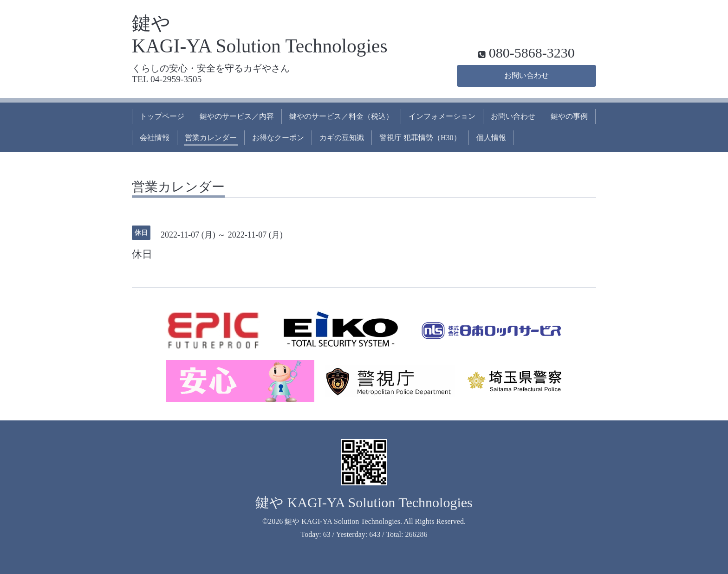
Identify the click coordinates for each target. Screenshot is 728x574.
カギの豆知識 (342, 138)
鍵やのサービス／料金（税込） (341, 116)
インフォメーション (442, 116)
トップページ (162, 116)
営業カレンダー (211, 138)
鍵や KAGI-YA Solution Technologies (364, 502)
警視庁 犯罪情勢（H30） (420, 138)
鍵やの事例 (569, 116)
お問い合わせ (526, 75)
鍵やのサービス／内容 (237, 116)
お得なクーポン (278, 138)
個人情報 (491, 138)
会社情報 (155, 138)
